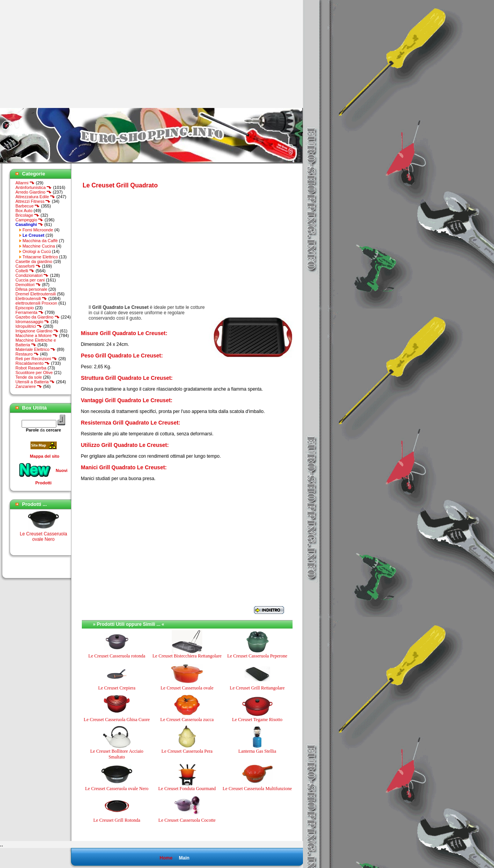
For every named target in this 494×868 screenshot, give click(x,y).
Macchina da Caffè (40, 241)
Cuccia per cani (30, 280)
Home (166, 858)
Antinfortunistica (34, 187)
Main (184, 858)
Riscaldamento (33, 363)
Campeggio (29, 220)
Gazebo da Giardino (38, 317)
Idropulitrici (29, 326)
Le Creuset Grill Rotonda (117, 820)
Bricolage (27, 215)
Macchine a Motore (37, 335)
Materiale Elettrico (36, 349)
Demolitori (28, 285)
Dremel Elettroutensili (36, 294)
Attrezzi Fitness (33, 201)
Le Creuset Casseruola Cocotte (187, 820)
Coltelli (25, 271)
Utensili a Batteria (35, 382)
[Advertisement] (65, 54)
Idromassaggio (32, 322)
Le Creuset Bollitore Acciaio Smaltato (117, 754)
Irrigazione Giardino (37, 331)
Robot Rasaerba (31, 368)
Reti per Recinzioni (36, 359)
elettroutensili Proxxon (36, 303)
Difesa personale (31, 289)
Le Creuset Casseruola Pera (187, 751)
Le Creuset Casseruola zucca (187, 720)
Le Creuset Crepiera (117, 688)
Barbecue (28, 206)
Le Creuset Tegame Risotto (257, 720)
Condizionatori (32, 275)
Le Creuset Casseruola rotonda (117, 656)
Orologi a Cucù (36, 251)
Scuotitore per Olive (34, 372)
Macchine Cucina (39, 246)
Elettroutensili (31, 298)
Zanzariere (29, 386)
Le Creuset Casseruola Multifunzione (257, 789)
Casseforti (28, 266)
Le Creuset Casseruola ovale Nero (43, 539)
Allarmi (25, 183)
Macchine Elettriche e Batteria (36, 342)
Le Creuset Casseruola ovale (187, 688)
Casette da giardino (34, 261)
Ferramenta (30, 312)
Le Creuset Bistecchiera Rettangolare (187, 656)
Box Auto (24, 211)
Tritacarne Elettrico (40, 257)
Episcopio (25, 308)
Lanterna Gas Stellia (257, 751)
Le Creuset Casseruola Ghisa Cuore (117, 720)
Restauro (27, 354)
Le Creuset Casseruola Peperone (257, 656)
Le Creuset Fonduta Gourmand (187, 789)
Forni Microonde (38, 230)
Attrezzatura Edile (35, 197)
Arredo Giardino (34, 192)
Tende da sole (29, 377)
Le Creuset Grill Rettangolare (257, 688)
